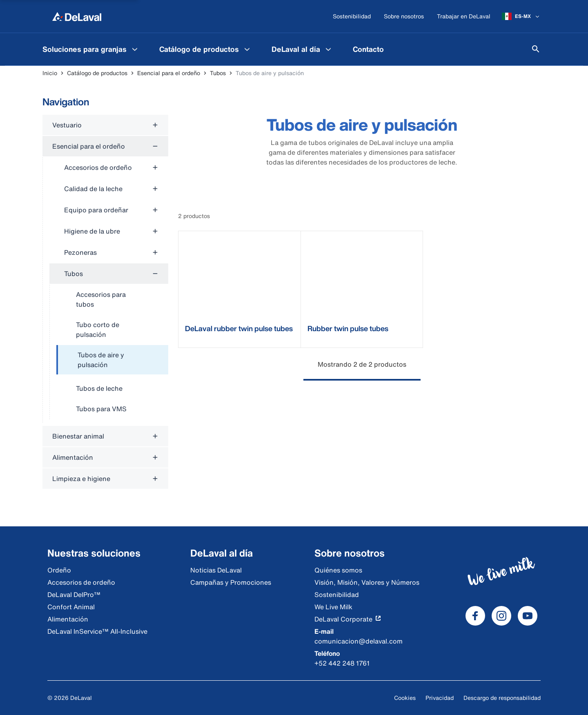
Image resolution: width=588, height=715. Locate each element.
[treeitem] (112, 360)
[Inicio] (77, 16)
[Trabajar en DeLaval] (464, 17)
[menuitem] (91, 49)
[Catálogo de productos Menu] (247, 49)
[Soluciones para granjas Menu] (135, 49)
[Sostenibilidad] (352, 17)
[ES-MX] (521, 16)
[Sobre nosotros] (404, 17)
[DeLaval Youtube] (528, 616)
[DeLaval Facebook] (475, 616)
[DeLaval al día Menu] (328, 49)
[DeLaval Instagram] (501, 616)
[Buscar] (536, 49)
